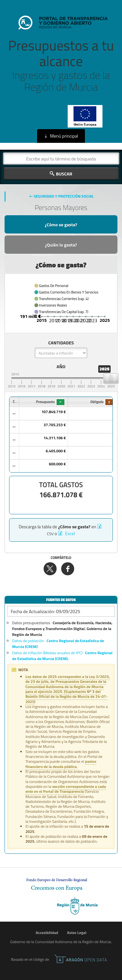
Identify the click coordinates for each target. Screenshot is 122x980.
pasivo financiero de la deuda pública (61, 764)
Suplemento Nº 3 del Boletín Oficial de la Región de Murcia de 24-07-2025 (67, 697)
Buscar (64, 174)
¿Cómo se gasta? (61, 225)
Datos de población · (58, 644)
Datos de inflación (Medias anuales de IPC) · (62, 656)
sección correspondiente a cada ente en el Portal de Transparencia (66, 789)
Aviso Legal (77, 933)
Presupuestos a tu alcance (61, 65)
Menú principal (64, 136)
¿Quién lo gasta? (61, 245)
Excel (69, 533)
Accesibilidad (47, 933)
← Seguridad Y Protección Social (62, 196)
